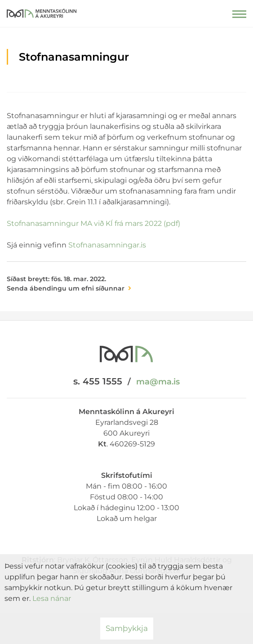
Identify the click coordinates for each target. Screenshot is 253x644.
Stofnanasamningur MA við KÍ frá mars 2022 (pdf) (93, 223)
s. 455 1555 (98, 381)
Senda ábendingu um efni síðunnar (66, 288)
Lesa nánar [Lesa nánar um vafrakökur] (52, 598)
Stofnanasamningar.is (107, 245)
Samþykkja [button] (127, 628)
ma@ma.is (158, 382)
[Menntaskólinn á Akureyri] (42, 11)
